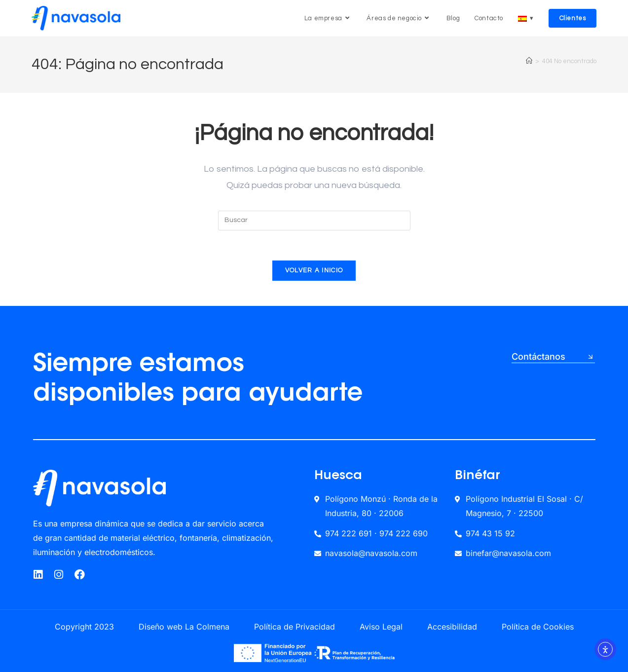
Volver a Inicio (314, 270)
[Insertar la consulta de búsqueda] (314, 221)
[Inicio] (529, 61)
